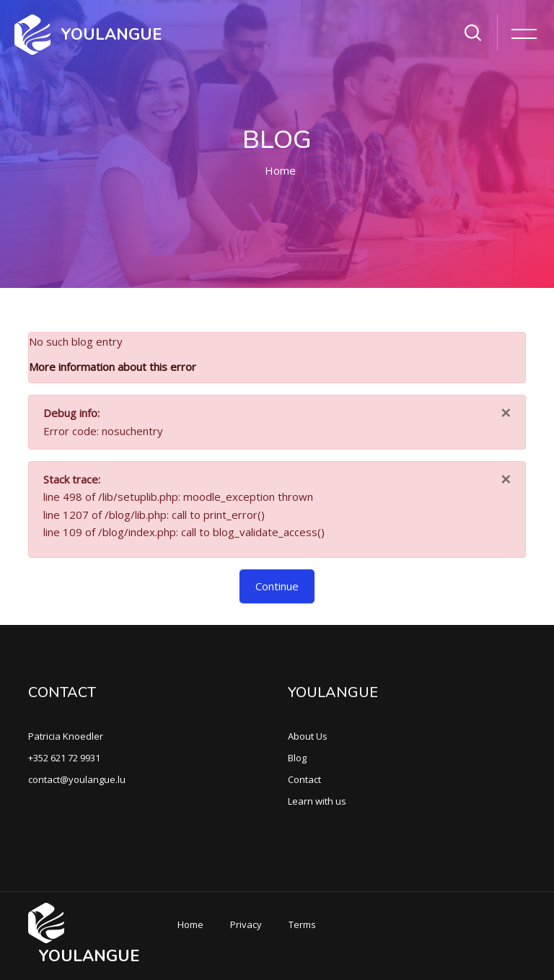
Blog (297, 758)
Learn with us (317, 801)
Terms (302, 924)
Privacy (246, 924)
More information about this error (113, 367)
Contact (304, 779)
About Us (308, 736)
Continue (277, 586)
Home (280, 170)
